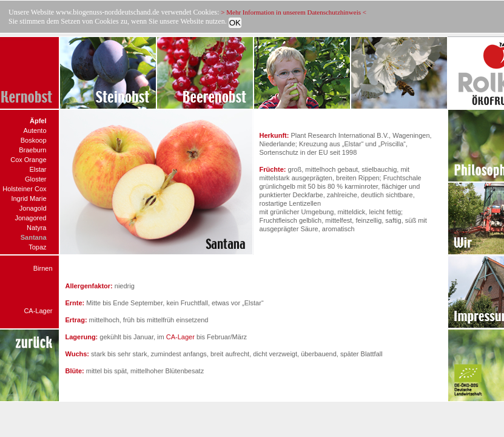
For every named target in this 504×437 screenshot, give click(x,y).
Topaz (37, 247)
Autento (35, 130)
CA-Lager (38, 311)
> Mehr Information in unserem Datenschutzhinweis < (294, 12)
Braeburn (32, 150)
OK (235, 23)
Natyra (36, 228)
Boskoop (34, 140)
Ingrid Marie (29, 198)
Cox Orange (28, 160)
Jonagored (31, 218)
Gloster (35, 179)
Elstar (38, 169)
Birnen (43, 268)
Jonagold (33, 208)
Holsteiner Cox (24, 189)
